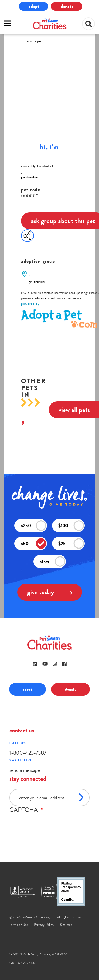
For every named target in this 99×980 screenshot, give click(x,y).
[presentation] (49, 824)
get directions (30, 177)
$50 (34, 543)
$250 (34, 525)
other (53, 561)
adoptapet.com (44, 298)
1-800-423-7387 (28, 753)
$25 (71, 543)
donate (67, 6)
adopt (34, 6)
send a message (25, 770)
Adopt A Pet (34, 41)
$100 (71, 525)
